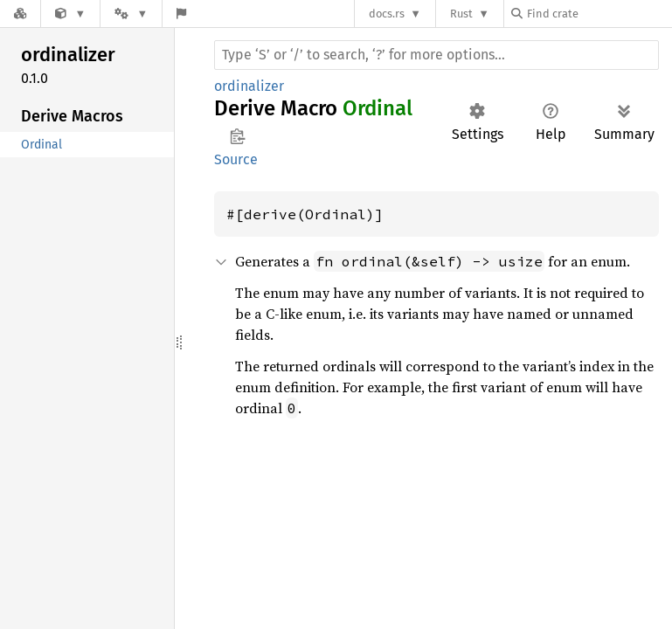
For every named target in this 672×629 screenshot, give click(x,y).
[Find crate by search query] (599, 14)
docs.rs (387, 14)
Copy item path (237, 136)
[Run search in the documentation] (436, 55)
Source (236, 159)
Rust (461, 14)
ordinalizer (249, 86)
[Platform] (131, 14)
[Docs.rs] (20, 14)
